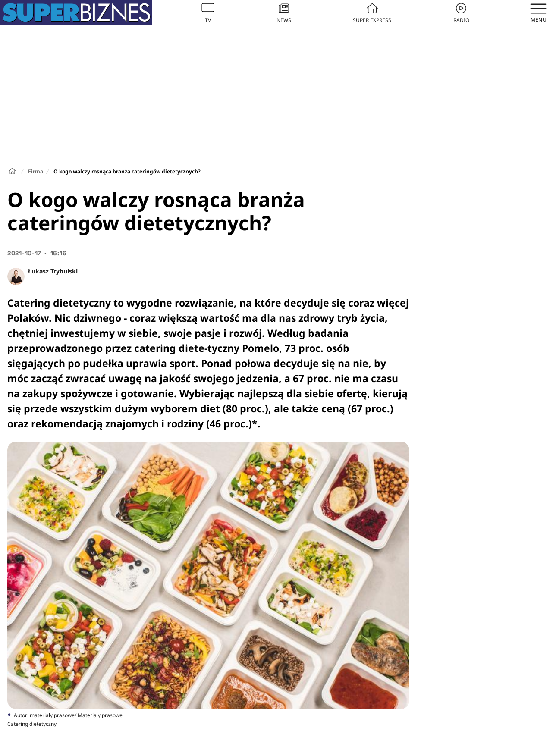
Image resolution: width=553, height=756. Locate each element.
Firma (36, 171)
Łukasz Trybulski (53, 271)
